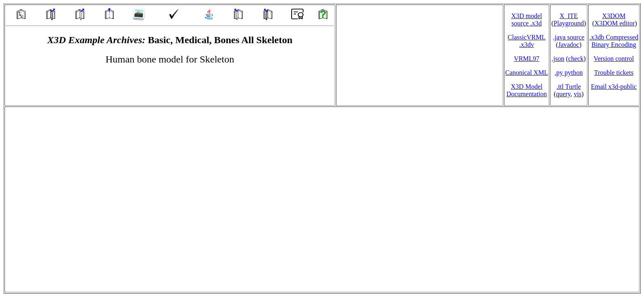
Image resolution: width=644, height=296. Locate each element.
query (563, 94)
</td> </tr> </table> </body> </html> (322, 199)
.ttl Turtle (569, 87)
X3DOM (614, 16)
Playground (569, 23)
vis (578, 94)
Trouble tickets (614, 73)
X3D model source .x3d (527, 20)
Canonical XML (527, 73)
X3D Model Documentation (527, 90)
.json (558, 59)
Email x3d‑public (614, 87)
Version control (614, 59)
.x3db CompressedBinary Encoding (614, 41)
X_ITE (568, 16)
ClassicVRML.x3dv (527, 41)
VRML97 (527, 59)
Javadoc (569, 45)
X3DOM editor (614, 23)
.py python (568, 73)
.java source (568, 37)
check (576, 59)
